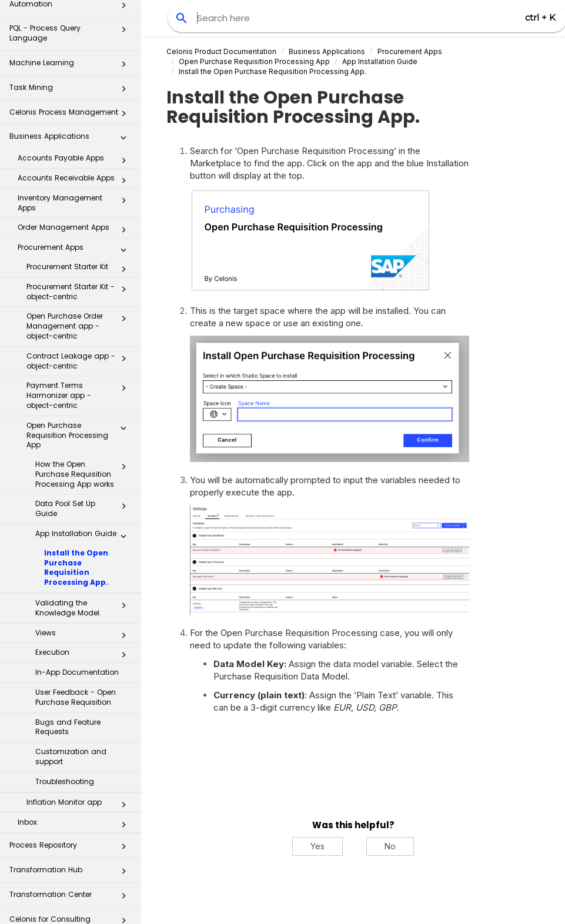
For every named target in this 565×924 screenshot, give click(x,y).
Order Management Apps (75, 161)
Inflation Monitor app (80, 736)
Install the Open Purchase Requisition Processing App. (76, 499)
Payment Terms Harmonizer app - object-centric (80, 327)
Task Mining (71, 22)
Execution (84, 586)
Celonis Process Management (71, 47)
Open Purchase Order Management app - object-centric (80, 257)
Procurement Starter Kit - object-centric (80, 223)
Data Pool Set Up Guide (84, 440)
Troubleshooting (65, 713)
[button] (123, 22)
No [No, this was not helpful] (390, 846)
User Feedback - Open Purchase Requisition (76, 628)
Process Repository (71, 780)
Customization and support (71, 688)
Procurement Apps (75, 181)
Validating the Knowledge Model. (84, 539)
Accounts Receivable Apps (75, 112)
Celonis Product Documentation (221, 51)
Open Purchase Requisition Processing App (80, 366)
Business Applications (71, 71)
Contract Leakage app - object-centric (80, 292)
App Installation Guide (84, 467)
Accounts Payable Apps (75, 92)
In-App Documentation (77, 603)
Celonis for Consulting (71, 854)
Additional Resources (71, 878)
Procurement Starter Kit (80, 200)
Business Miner (71, 903)
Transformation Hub (71, 804)
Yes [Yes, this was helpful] (317, 846)
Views (84, 567)
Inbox (75, 756)
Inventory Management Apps (75, 134)
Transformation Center (71, 829)
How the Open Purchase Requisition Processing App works (84, 405)
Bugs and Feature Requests (68, 658)
